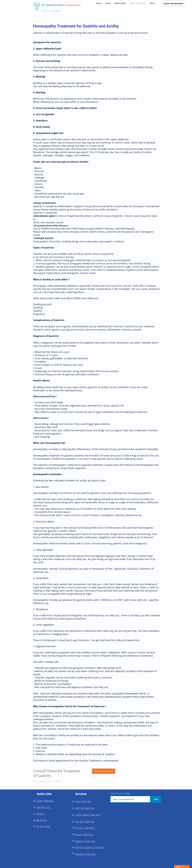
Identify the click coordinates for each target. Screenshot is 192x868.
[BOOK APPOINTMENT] (174, 4)
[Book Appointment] (104, 771)
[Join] (156, 799)
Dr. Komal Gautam (53, 5)
